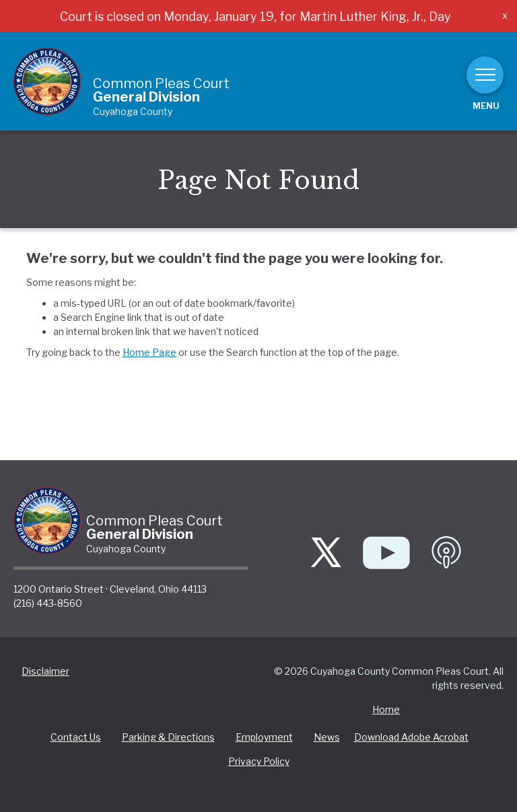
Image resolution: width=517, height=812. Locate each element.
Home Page (149, 352)
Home (386, 709)
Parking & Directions (168, 737)
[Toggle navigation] (485, 75)
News (327, 737)
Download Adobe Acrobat (411, 737)
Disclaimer (45, 671)
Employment (264, 737)
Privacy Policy (259, 761)
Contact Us (76, 737)
